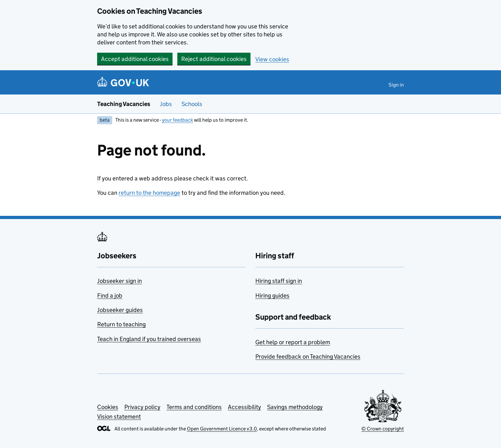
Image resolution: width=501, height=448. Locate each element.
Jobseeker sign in (119, 281)
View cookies (272, 59)
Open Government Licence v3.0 (222, 429)
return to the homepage (149, 193)
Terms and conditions (194, 407)
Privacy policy (142, 407)
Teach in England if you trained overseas (149, 339)
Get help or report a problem (293, 342)
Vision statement (119, 417)
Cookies (108, 407)
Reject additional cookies (214, 59)
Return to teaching (121, 324)
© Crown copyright (383, 429)
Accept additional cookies (135, 59)
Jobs (166, 104)
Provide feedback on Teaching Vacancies (308, 357)
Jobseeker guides (120, 310)
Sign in (396, 85)
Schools (192, 104)
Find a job (110, 296)
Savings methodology (295, 407)
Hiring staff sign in (279, 281)
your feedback (177, 120)
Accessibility (244, 407)
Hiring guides (272, 296)
